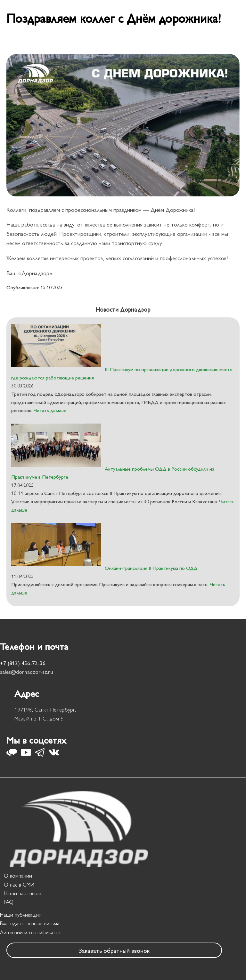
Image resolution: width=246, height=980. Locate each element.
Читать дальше (49, 410)
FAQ (9, 902)
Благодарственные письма (30, 923)
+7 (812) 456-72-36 (23, 663)
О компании (18, 875)
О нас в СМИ (19, 884)
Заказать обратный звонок (114, 950)
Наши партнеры (22, 893)
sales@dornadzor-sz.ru (27, 672)
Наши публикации (21, 914)
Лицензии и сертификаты (30, 932)
